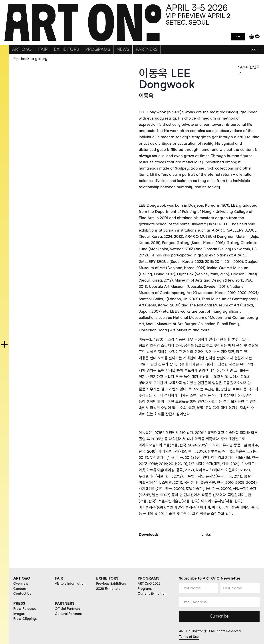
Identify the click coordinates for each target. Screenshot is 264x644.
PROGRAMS (98, 49)
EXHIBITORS (66, 49)
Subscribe (219, 616)
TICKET (238, 37)
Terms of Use (189, 637)
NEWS (123, 49)
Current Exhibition (152, 594)
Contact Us (22, 594)
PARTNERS (147, 49)
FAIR (43, 49)
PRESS (19, 603)
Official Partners (67, 609)
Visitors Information (70, 584)
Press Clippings (25, 619)
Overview (21, 584)
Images (19, 614)
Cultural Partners (68, 614)
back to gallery (34, 59)
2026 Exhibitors (108, 589)
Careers (20, 589)
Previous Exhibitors (111, 584)
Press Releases (25, 609)
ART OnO (22, 49)
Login (255, 49)
